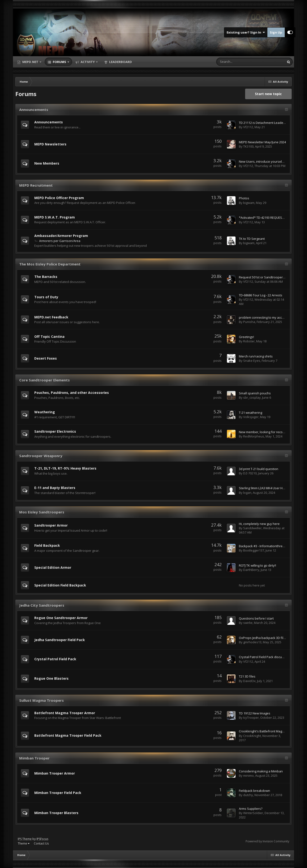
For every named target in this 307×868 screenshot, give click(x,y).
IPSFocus (42, 839)
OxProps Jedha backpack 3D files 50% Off (269, 638)
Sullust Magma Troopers (41, 700)
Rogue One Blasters (51, 678)
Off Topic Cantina (49, 336)
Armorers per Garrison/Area (60, 241)
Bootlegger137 (254, 550)
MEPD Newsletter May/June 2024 (262, 142)
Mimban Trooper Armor (55, 773)
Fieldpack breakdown (254, 791)
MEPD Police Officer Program (59, 198)
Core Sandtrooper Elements (44, 380)
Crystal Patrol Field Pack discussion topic (268, 657)
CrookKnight (252, 736)
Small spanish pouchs (255, 393)
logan (247, 493)
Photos (244, 198)
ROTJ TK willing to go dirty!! (257, 565)
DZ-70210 (250, 473)
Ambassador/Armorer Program (61, 236)
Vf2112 (248, 127)
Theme (24, 843)
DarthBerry (251, 570)
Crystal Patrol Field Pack (55, 659)
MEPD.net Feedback (51, 317)
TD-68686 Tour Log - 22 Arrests (261, 295)
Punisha (249, 322)
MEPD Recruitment (36, 185)
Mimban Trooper (34, 758)
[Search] (238, 62)
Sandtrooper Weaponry (41, 456)
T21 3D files (247, 676)
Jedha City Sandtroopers (42, 605)
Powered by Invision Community (267, 841)
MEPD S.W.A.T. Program (55, 217)
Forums (59, 62)
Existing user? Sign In (246, 32)
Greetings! (246, 337)
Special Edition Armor (53, 567)
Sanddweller (252, 528)
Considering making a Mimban (261, 771)
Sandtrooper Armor (51, 525)
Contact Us (41, 843)
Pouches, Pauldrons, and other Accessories (72, 393)
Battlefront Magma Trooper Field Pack (68, 735)
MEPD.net (30, 62)
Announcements (34, 109)
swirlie (248, 623)
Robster (249, 341)
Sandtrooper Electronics (55, 431)
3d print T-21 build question (259, 469)
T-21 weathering (251, 413)
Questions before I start (256, 618)
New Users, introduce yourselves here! (267, 161)
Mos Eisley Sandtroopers (42, 512)
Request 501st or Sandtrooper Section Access (272, 277)
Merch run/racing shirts (256, 356)
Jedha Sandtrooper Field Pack (60, 640)
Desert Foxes (46, 358)
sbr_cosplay (252, 397)
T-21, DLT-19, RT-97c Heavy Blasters (65, 468)
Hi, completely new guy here (259, 524)
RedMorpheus (254, 436)
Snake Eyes (252, 361)
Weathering (45, 412)
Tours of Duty (46, 297)
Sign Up (276, 32)
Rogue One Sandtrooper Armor (61, 618)
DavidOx (249, 681)
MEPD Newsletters (50, 144)
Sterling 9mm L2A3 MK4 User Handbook (267, 488)
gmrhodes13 (252, 642)
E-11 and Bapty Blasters (55, 488)
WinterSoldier (253, 813)
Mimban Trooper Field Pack (58, 793)
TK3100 (248, 146)
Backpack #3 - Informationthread (263, 546)
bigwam (249, 203)
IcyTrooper (251, 718)
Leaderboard (120, 62)
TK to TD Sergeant (252, 239)
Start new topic (268, 94)
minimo (248, 776)
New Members (47, 163)
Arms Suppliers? (251, 809)
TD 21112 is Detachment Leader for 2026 (268, 123)
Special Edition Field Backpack (60, 585)
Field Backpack (47, 545)
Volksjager (251, 417)
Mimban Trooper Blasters (56, 813)
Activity (88, 62)
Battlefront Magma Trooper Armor (65, 713)
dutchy (248, 795)
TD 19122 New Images (255, 713)
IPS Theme (25, 839)
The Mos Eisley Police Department (50, 264)
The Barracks (46, 277)
